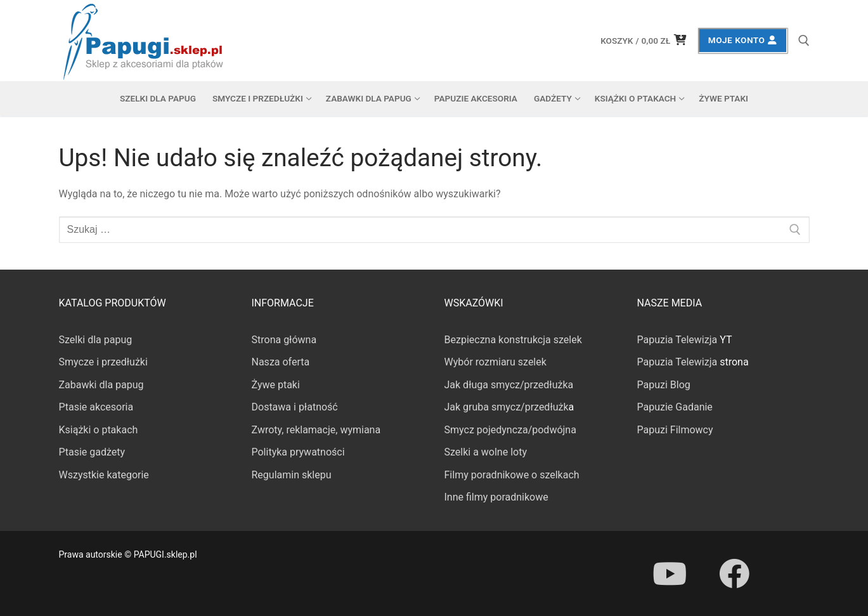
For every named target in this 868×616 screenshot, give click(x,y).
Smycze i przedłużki (103, 362)
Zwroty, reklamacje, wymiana (316, 430)
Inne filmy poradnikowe (496, 497)
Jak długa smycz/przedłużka (509, 385)
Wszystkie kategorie (104, 475)
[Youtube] (670, 573)
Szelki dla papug (96, 340)
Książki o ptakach (99, 430)
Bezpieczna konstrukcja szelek (513, 340)
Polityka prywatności (298, 452)
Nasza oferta (281, 362)
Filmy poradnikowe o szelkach (512, 475)
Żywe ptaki (276, 385)
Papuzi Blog (664, 385)
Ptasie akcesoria (96, 407)
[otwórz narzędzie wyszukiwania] (804, 41)
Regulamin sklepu (292, 475)
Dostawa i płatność (295, 407)
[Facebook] (734, 573)
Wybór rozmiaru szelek (496, 362)
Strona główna (284, 340)
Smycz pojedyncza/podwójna (510, 430)
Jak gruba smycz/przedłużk (507, 407)
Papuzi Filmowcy (675, 430)
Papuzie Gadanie (675, 407)
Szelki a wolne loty (486, 452)
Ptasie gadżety (92, 452)
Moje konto (743, 40)
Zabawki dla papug (101, 385)
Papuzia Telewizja (677, 340)
